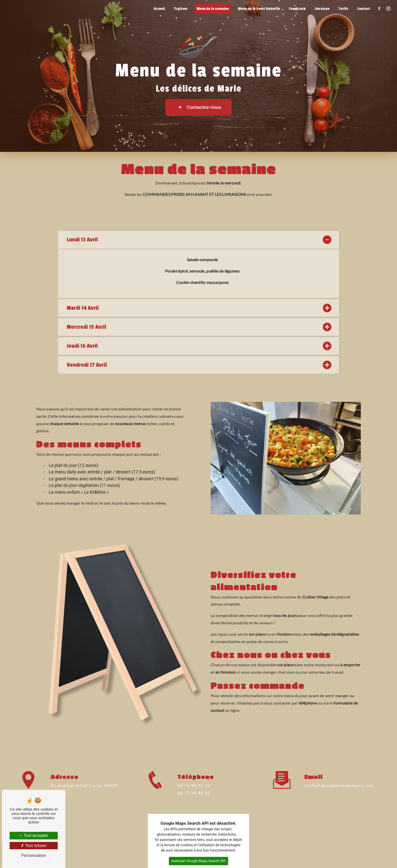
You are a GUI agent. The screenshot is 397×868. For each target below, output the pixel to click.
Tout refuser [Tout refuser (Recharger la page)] (34, 846)
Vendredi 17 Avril (198, 365)
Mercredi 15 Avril (198, 327)
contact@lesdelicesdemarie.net (339, 772)
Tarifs (343, 9)
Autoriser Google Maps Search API (199, 861)
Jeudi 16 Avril (198, 346)
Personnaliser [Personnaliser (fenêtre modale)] (34, 855)
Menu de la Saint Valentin (259, 9)
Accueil (159, 9)
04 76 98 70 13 (194, 799)
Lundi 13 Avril (198, 240)
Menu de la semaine (213, 9)
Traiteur (181, 9)
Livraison (322, 9)
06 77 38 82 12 (194, 806)
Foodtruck (297, 9)
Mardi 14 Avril (198, 308)
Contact (364, 9)
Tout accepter (34, 835)
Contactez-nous (198, 107)
